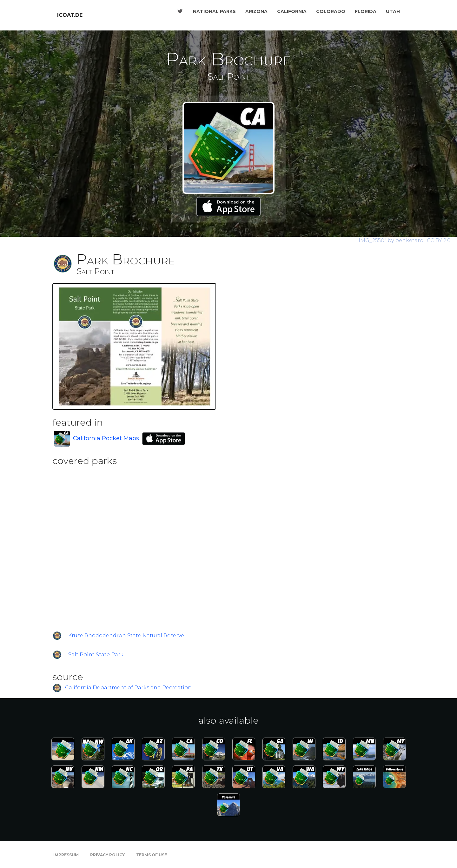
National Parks (214, 11)
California (292, 11)
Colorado (331, 11)
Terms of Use (152, 855)
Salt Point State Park (96, 655)
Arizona (256, 11)
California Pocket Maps (106, 438)
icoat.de (70, 15)
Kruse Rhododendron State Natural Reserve (126, 636)
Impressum (66, 855)
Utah (393, 11)
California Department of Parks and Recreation (128, 688)
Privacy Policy (107, 855)
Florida (366, 11)
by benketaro (391, 240)
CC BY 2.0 (439, 240)
